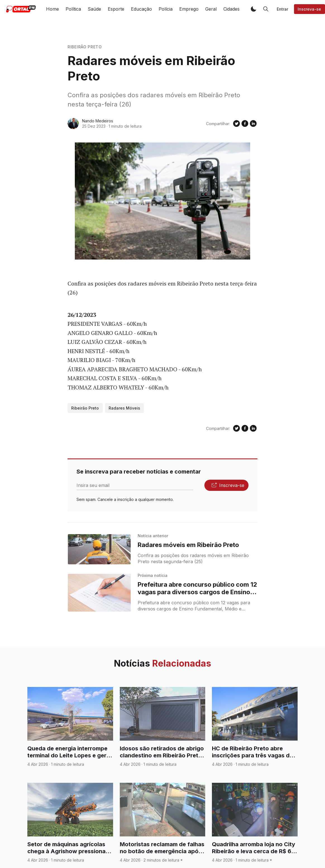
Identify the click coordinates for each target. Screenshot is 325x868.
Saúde (94, 9)
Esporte (116, 9)
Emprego (189, 9)
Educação (141, 9)
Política (73, 9)
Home (52, 9)
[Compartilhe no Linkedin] (253, 123)
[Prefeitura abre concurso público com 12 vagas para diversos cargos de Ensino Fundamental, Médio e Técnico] (99, 593)
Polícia (166, 9)
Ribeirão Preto (85, 47)
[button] (254, 9)
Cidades (231, 9)
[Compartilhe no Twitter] (236, 123)
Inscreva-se (309, 9)
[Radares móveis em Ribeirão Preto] (99, 549)
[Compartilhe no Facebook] (245, 123)
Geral (211, 9)
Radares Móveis (124, 408)
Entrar (282, 9)
